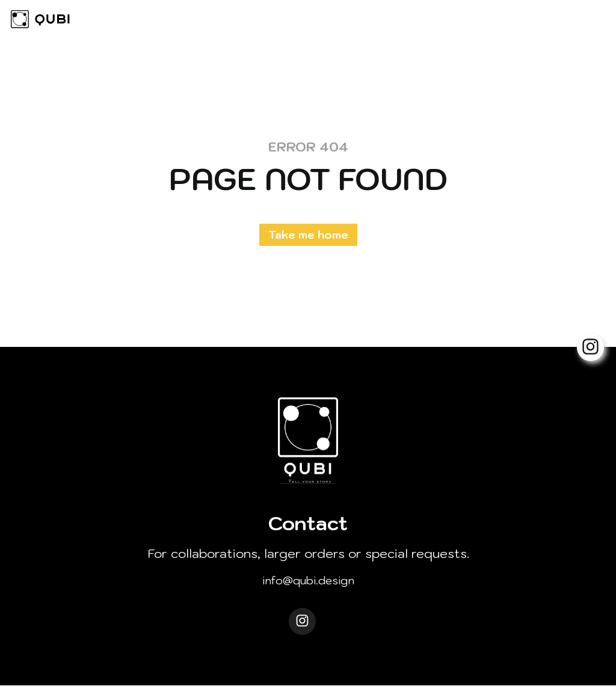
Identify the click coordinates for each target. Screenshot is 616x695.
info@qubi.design (308, 583)
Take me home (308, 235)
